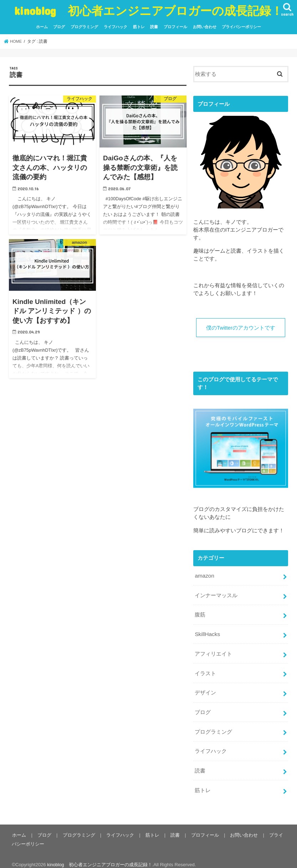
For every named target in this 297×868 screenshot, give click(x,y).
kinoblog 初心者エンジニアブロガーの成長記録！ (148, 11)
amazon (204, 575)
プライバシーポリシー (241, 27)
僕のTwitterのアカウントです (241, 328)
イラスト (205, 670)
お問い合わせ (205, 27)
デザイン (205, 688)
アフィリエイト (213, 651)
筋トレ (139, 27)
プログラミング (84, 27)
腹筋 (200, 613)
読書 (154, 27)
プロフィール (175, 27)
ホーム (42, 27)
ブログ (59, 27)
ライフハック (116, 27)
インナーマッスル (216, 594)
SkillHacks (207, 632)
